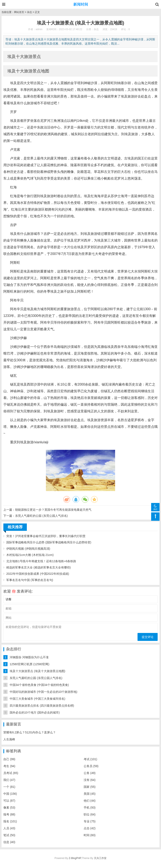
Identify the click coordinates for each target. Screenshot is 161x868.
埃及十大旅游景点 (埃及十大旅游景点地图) (37, 671)
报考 (9, 814)
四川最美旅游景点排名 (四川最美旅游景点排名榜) (42, 706)
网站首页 (19, 12)
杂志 (30, 12)
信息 (9, 842)
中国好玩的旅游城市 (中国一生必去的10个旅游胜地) (43, 692)
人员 (9, 828)
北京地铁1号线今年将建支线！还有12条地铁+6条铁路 (41, 561)
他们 (90, 801)
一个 (9, 787)
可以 (9, 801)
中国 (10, 794)
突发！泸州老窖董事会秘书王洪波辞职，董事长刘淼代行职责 (46, 536)
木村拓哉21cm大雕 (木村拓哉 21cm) (30, 555)
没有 (90, 780)
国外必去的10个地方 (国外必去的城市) (35, 712)
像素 (9, 808)
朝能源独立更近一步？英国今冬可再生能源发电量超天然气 (53, 510)
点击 (90, 828)
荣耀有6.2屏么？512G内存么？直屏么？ (30, 732)
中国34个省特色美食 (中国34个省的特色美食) (39, 685)
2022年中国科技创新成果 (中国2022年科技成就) (38, 574)
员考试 (11, 773)
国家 (90, 787)
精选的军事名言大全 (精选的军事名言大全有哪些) (38, 567)
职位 (90, 814)
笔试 (9, 835)
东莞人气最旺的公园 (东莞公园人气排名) (41, 516)
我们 (9, 780)
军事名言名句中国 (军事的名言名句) (30, 580)
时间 (90, 835)
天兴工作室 (100, 858)
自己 (9, 759)
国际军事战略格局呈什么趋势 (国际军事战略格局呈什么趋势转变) (49, 542)
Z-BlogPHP (75, 858)
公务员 (91, 766)
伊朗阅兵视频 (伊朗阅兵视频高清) (28, 549)
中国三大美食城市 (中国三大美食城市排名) (37, 699)
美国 (90, 794)
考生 (9, 766)
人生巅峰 (9, 739)
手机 (90, 808)
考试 (90, 759)
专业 (90, 821)
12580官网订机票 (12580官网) (29, 664)
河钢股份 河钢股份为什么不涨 (29, 657)
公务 (90, 773)
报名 (10, 821)
